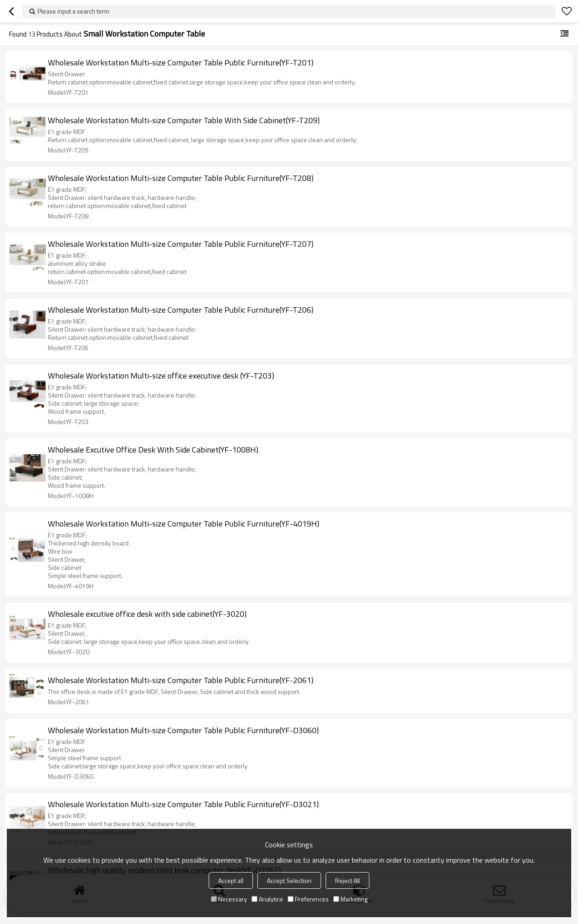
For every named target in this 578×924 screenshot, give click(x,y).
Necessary (229, 899)
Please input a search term (73, 11)
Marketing (350, 899)
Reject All (347, 880)
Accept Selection (289, 880)
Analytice (267, 899)
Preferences (308, 899)
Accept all (231, 880)
